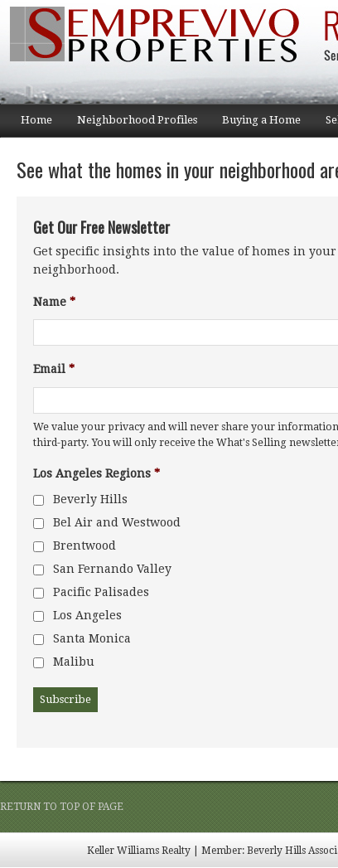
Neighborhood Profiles (131, 125)
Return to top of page (62, 807)
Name (54, 302)
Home (36, 120)
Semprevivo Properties (166, 52)
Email (54, 369)
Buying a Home (255, 125)
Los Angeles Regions (97, 473)
